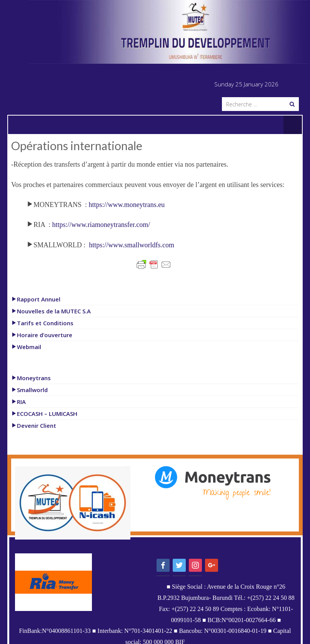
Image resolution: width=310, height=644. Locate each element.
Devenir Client (34, 425)
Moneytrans (31, 378)
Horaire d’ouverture (42, 335)
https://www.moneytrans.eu (127, 205)
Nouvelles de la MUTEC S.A (51, 311)
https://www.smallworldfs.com (132, 245)
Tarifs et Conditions (42, 323)
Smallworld (29, 390)
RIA (18, 402)
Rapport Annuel (36, 299)
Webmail (26, 347)
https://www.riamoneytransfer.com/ (101, 225)
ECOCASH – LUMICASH (44, 414)
